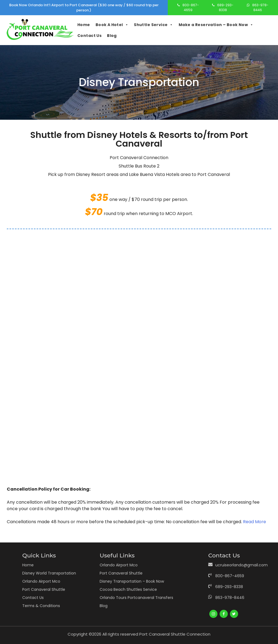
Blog (112, 36)
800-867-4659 (191, 7)
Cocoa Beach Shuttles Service (128, 589)
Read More (255, 522)
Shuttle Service (154, 25)
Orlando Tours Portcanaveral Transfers (136, 598)
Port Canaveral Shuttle (44, 589)
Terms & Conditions (41, 606)
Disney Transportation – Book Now (132, 581)
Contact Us (89, 36)
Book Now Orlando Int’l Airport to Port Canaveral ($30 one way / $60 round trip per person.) (84, 8)
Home (84, 25)
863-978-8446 (260, 7)
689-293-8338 (225, 7)
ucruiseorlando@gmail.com (241, 565)
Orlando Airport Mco (41, 581)
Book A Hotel (112, 25)
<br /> (139, 355)
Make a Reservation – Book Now (216, 25)
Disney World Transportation (49, 573)
